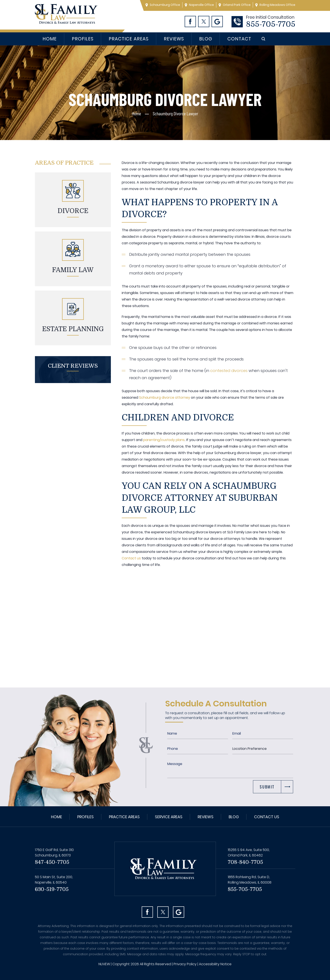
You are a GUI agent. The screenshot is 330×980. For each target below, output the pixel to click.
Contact (239, 39)
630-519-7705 (52, 889)
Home (50, 39)
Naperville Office (201, 5)
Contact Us (267, 817)
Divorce (73, 211)
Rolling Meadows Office (277, 5)
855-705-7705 (271, 24)
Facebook (190, 21)
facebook (147, 912)
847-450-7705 (52, 862)
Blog (206, 39)
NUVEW (104, 964)
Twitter (204, 21)
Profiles (83, 39)
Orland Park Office (237, 5)
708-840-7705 (245, 862)
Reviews (174, 39)
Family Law (73, 270)
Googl (217, 21)
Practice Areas (129, 39)
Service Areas (169, 817)
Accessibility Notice (215, 964)
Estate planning (73, 329)
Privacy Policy (185, 964)
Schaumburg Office (165, 5)
